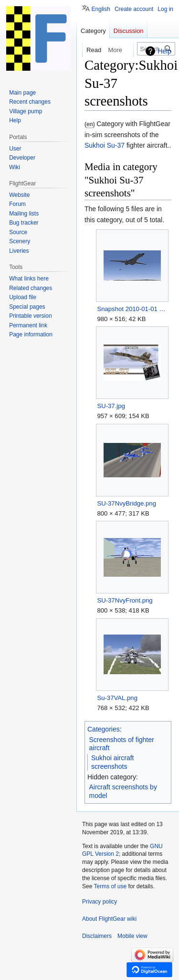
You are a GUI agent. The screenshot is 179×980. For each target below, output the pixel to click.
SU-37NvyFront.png (125, 600)
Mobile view (132, 936)
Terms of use (110, 886)
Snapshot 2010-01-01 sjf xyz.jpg (132, 309)
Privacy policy (100, 902)
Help (164, 51)
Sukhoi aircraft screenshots (112, 762)
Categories (104, 729)
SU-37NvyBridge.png (126, 503)
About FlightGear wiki (109, 919)
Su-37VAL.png (117, 698)
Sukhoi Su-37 (105, 145)
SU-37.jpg (111, 406)
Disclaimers (97, 936)
